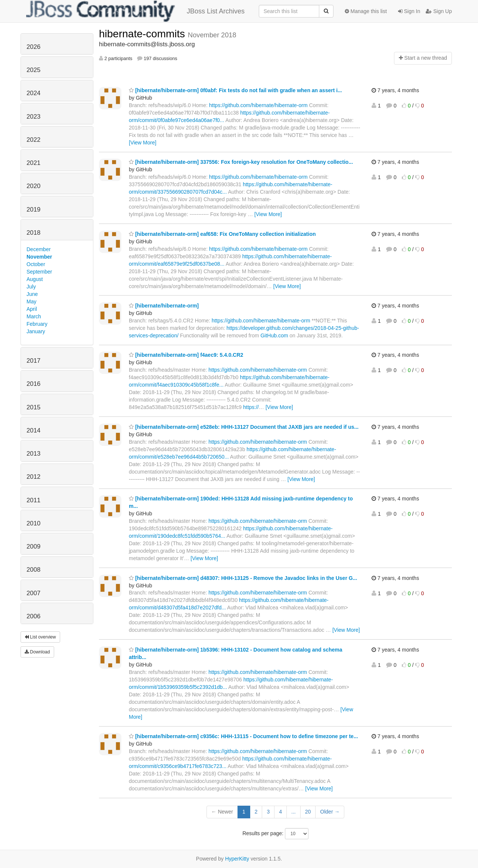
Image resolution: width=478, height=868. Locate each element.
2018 (33, 233)
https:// (251, 407)
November (39, 257)
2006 (33, 616)
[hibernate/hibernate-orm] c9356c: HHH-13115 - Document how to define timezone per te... (243, 736)
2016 (33, 384)
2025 (33, 70)
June (32, 294)
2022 (33, 140)
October (36, 264)
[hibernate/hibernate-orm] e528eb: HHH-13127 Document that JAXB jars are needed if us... (244, 427)
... (294, 812)
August (35, 279)
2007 (33, 593)
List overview (40, 637)
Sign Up (439, 11)
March (34, 316)
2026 (33, 47)
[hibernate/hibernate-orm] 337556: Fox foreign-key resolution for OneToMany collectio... (241, 162)
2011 (33, 500)
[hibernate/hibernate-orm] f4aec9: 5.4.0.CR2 (186, 355)
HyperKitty (237, 859)
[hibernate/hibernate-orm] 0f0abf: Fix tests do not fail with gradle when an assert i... (235, 90)
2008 (33, 570)
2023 (33, 117)
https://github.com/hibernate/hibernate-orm (258, 105)
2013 (33, 454)
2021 (33, 163)
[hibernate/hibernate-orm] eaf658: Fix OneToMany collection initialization (222, 234)
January (36, 331)
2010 (33, 523)
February (37, 324)
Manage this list (366, 11)
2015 (33, 407)
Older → (330, 812)
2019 (33, 210)
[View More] (143, 143)
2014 (33, 430)
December (39, 249)
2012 (33, 477)
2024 (33, 93)
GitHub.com (274, 335)
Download (37, 652)
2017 (33, 361)
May (31, 302)
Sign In (409, 11)
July (31, 287)
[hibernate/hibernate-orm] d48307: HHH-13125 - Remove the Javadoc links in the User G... (243, 578)
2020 (33, 186)
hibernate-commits (143, 34)
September (39, 272)
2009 (33, 547)
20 (308, 812)
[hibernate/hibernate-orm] (164, 306)
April (32, 309)
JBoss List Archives (135, 11)
